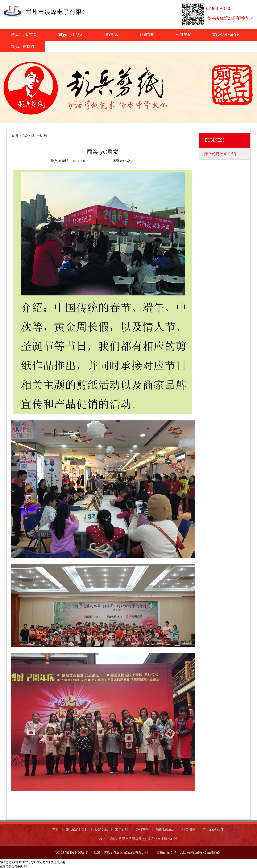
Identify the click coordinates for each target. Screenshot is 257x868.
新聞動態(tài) (165, 829)
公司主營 (183, 34)
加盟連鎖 (122, 829)
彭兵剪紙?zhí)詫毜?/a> (230, 18)
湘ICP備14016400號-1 (72, 853)
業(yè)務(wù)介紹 (226, 34)
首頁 (15, 135)
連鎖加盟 (147, 34)
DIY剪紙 (111, 34)
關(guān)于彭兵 (70, 34)
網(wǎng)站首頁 (24, 34)
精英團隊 (189, 829)
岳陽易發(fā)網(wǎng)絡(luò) (201, 853)
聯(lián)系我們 (22, 46)
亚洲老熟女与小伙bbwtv (15, 866)
